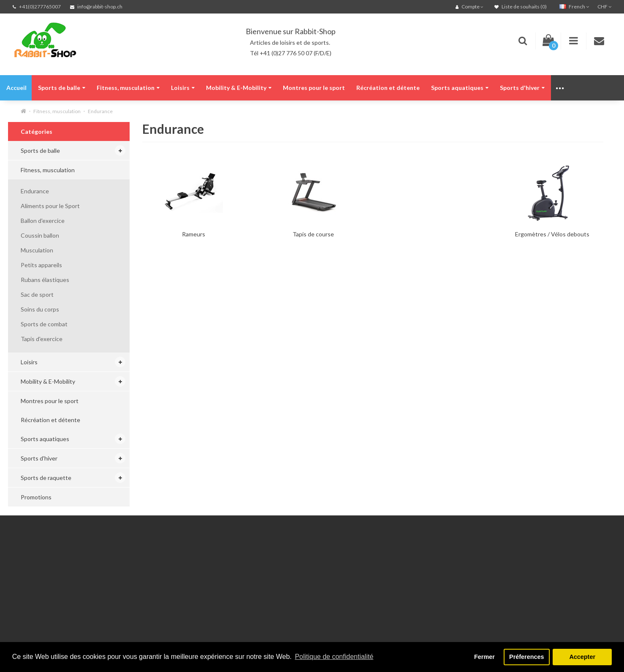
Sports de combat (44, 324)
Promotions (36, 497)
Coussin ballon (40, 235)
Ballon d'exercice (43, 221)
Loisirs (183, 88)
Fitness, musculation (128, 88)
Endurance (100, 111)
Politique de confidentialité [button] (334, 657)
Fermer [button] (484, 657)
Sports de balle (62, 88)
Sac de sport (37, 294)
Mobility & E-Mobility (239, 88)
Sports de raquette (46, 478)
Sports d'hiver (522, 88)
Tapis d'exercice (42, 339)
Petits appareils (41, 265)
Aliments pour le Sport (50, 206)
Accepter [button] (582, 657)
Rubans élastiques (45, 280)
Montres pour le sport (314, 88)
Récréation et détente (388, 88)
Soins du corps (40, 309)
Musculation (37, 250)
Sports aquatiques (460, 88)
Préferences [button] (526, 657)
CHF (604, 7)
